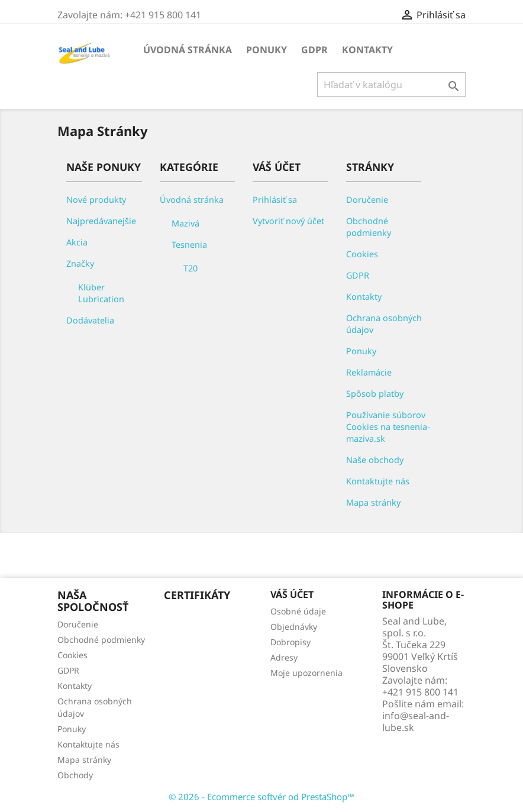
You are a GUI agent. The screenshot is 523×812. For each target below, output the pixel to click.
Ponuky (267, 50)
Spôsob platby (375, 394)
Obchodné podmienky (369, 227)
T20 (191, 268)
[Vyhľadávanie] (391, 85)
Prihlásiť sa (275, 200)
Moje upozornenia (306, 673)
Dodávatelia (90, 320)
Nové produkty (96, 200)
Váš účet (292, 594)
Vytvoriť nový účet (288, 221)
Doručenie (367, 200)
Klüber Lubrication (101, 293)
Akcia (77, 242)
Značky (80, 263)
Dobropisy (290, 642)
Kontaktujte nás (378, 481)
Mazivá (185, 223)
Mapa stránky (373, 502)
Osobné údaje (298, 611)
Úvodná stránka (188, 50)
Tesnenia (189, 245)
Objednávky (294, 627)
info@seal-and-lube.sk (416, 722)
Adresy (284, 657)
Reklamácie (369, 372)
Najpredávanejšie (101, 221)
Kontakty (367, 50)
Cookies (362, 254)
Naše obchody (375, 460)
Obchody (75, 775)
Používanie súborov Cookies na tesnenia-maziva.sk (388, 427)
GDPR (314, 50)
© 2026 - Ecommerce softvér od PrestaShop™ (261, 797)
